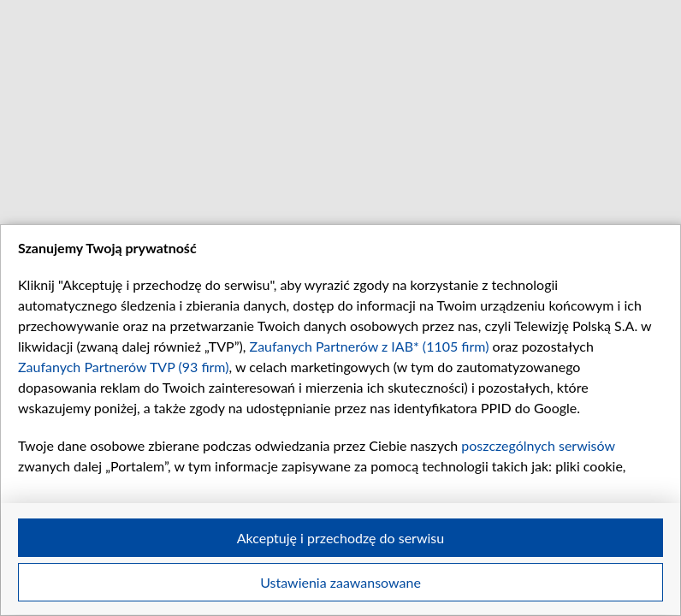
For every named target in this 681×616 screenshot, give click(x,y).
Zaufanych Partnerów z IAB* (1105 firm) (370, 346)
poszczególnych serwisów (538, 445)
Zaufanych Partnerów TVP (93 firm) (124, 367)
